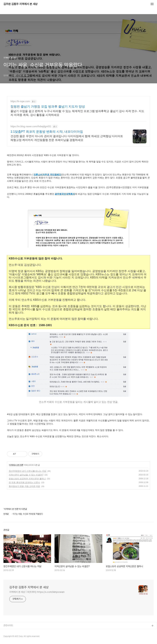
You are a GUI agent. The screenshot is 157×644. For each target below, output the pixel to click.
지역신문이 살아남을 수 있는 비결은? (26, 475)
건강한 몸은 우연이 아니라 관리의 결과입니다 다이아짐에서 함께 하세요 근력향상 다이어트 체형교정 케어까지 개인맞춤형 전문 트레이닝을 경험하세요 (67, 138)
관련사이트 (8, 625)
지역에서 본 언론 (16, 465)
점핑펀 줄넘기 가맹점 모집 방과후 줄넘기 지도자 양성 (48, 107)
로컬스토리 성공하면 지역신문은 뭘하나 (27, 479)
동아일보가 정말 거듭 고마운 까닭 (24, 486)
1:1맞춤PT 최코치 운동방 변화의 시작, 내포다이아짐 (47, 132)
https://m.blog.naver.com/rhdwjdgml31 (31, 126)
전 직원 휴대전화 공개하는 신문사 (24, 482)
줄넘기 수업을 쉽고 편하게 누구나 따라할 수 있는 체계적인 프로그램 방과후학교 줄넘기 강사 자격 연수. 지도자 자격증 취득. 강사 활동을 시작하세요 (77, 113)
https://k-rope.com (20, 101)
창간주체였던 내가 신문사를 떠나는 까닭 (28, 471)
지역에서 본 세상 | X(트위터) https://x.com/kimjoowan (37, 592)
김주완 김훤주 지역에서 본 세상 (21, 4)
